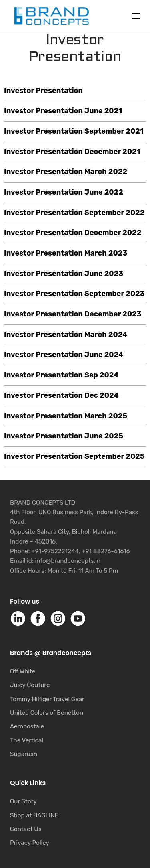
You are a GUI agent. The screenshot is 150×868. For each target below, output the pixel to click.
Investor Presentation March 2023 (66, 253)
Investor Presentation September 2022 (74, 213)
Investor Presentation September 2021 (74, 131)
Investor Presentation (43, 91)
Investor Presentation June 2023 (64, 274)
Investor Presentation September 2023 (74, 294)
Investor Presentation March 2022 (66, 172)
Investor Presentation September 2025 (74, 456)
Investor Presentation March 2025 (66, 416)
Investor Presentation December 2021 (72, 152)
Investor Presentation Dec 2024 (61, 395)
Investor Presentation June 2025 (64, 436)
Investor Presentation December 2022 (73, 233)
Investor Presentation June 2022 (64, 192)
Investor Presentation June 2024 (64, 355)
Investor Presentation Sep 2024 (61, 375)
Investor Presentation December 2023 (73, 314)
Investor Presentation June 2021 (63, 111)
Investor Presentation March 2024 (66, 335)
